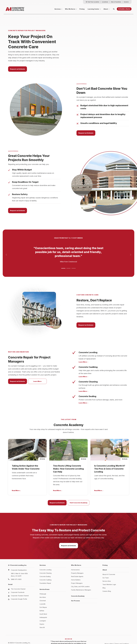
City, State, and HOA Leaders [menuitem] (80, 576)
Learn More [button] (37, 370)
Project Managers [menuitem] (77, 572)
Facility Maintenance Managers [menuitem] (81, 579)
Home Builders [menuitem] (76, 569)
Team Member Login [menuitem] (109, 574)
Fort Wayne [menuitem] (43, 597)
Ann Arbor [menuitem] (43, 586)
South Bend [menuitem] (43, 603)
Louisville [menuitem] (42, 593)
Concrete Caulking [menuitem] (45, 569)
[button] (63, 257)
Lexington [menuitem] (43, 610)
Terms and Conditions (122, 633)
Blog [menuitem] (104, 577)
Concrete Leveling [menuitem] (45, 559)
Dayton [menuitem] (42, 613)
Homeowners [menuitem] (75, 559)
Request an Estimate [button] (18, 64)
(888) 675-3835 (16, 569)
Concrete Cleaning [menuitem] (46, 562)
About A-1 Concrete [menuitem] (109, 564)
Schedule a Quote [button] (124, 9)
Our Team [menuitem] (106, 567)
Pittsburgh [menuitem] (43, 583)
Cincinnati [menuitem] (43, 590)
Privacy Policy (109, 633)
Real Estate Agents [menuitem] (77, 566)
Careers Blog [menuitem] (107, 580)
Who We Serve (70, 9)
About (106, 9)
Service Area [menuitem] (107, 570)
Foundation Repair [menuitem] (45, 572)
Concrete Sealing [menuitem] (45, 566)
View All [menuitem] (42, 617)
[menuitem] (92, 2)
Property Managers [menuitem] (77, 562)
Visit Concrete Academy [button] (79, 492)
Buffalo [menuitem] (42, 600)
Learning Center (93, 9)
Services (58, 9)
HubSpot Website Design (113, 635)
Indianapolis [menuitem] (43, 607)
